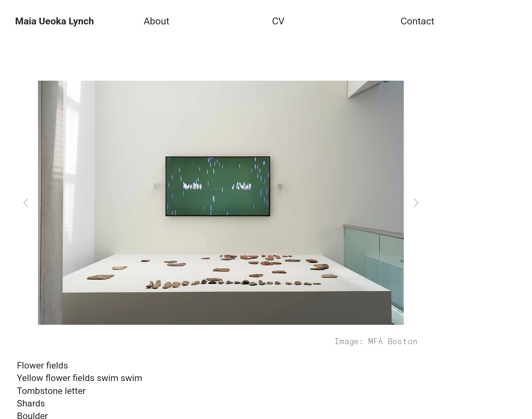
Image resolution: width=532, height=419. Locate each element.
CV (278, 21)
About (156, 21)
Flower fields (43, 365)
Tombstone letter (51, 391)
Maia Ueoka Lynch (54, 21)
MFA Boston (393, 342)
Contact (417, 21)
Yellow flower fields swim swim (80, 378)
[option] (221, 203)
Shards (31, 403)
